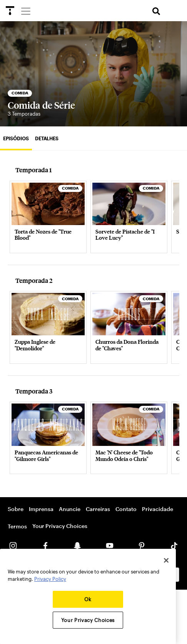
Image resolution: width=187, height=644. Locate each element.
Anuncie (70, 509)
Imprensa (41, 509)
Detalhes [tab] (47, 138)
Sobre (16, 509)
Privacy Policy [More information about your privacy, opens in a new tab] (50, 579)
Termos (17, 526)
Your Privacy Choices (60, 526)
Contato (126, 509)
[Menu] (25, 11)
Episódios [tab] (16, 138)
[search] (156, 11)
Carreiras (98, 509)
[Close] (166, 560)
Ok (88, 599)
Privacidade (158, 509)
